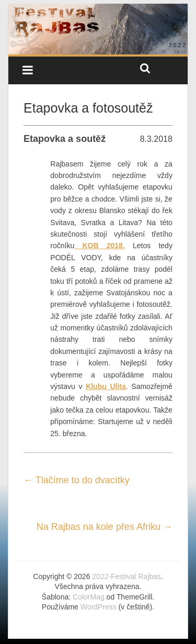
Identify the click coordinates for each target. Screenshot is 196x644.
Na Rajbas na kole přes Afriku (105, 527)
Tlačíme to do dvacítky (77, 480)
